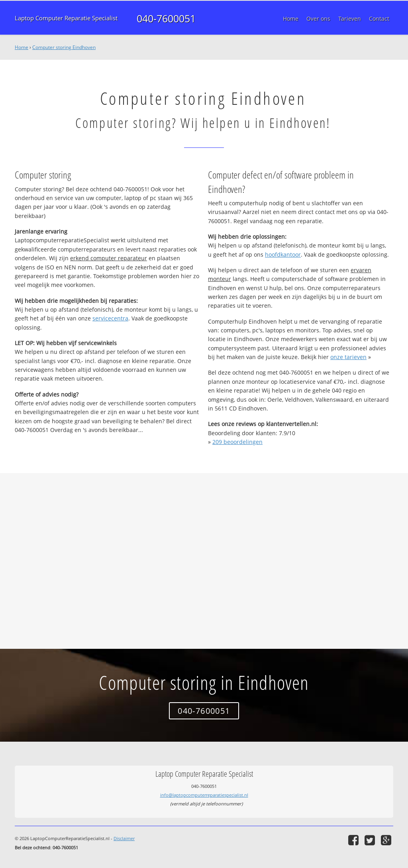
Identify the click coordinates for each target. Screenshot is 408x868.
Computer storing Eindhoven (64, 47)
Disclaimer (124, 838)
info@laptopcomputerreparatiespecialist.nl (204, 795)
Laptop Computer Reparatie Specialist (66, 18)
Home (22, 47)
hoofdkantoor (283, 254)
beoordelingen (237, 442)
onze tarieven (348, 357)
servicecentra (110, 318)
